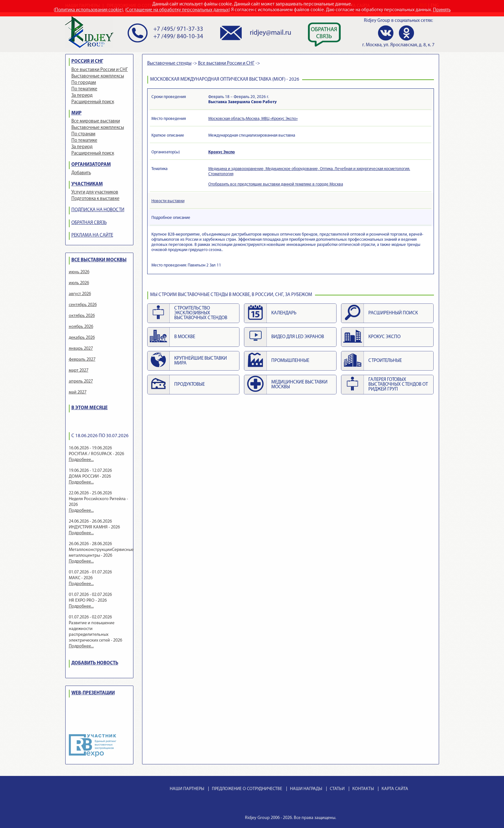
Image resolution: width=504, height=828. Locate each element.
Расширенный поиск (93, 102)
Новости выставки (168, 201)
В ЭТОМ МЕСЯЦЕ (90, 408)
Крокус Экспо (222, 152)
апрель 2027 (81, 381)
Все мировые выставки (96, 121)
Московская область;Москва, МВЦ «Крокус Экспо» (253, 119)
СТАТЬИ (337, 789)
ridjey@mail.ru (270, 33)
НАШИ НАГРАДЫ (306, 789)
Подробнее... (81, 460)
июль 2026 (79, 283)
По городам (84, 83)
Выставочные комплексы (98, 76)
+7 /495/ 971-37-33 (178, 29)
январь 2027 (81, 349)
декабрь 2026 (82, 338)
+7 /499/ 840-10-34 (178, 37)
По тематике (84, 89)
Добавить (81, 173)
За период (82, 96)
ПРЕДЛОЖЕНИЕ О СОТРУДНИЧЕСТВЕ (247, 789)
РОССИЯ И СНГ (87, 62)
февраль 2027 (82, 360)
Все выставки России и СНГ (100, 70)
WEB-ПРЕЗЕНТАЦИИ (93, 693)
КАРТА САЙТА (395, 789)
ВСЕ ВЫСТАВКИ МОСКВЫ (99, 260)
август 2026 (80, 294)
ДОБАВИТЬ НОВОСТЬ (95, 663)
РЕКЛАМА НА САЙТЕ (92, 235)
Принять (442, 10)
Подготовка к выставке (95, 199)
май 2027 (78, 392)
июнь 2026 (79, 272)
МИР (76, 113)
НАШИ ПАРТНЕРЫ (187, 789)
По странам (83, 134)
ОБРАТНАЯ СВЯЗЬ (89, 223)
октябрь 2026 (82, 316)
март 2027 (79, 370)
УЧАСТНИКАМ (87, 184)
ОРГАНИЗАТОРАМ (91, 165)
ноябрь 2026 (81, 327)
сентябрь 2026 (83, 305)
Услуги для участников (95, 192)
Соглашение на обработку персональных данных (178, 10)
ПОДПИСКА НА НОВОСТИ (98, 210)
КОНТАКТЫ (363, 789)
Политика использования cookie (88, 10)
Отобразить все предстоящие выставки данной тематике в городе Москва (276, 184)
